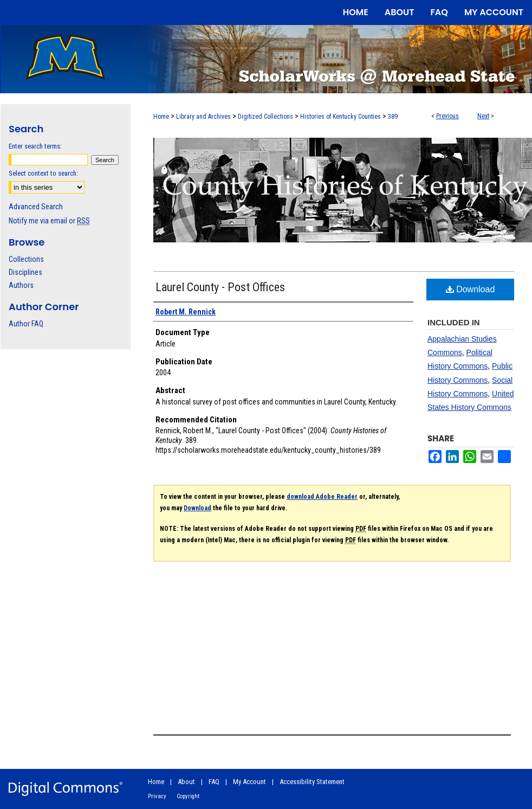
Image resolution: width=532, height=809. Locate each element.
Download (471, 289)
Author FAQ (26, 324)
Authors (21, 285)
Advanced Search (36, 207)
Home (161, 117)
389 (393, 117)
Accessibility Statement (312, 782)
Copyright (188, 796)
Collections (26, 259)
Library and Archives (203, 117)
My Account (249, 782)
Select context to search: (43, 173)
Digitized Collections (265, 117)
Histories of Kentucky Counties (340, 117)
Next (483, 116)
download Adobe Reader (322, 497)
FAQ (214, 782)
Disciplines (25, 272)
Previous (447, 116)
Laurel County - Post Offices (220, 287)
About (186, 782)
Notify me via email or (49, 221)
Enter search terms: (35, 146)
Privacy (157, 796)
